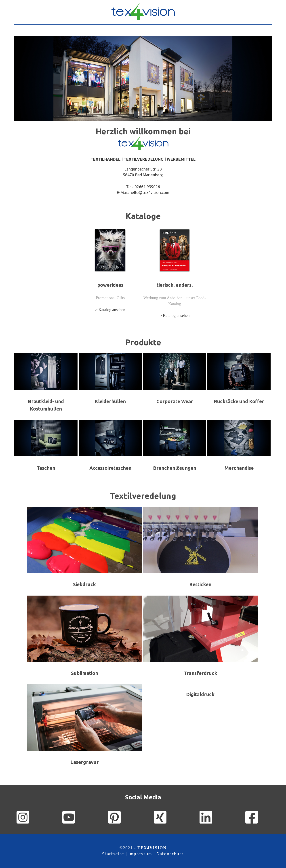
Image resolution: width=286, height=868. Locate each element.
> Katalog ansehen (110, 310)
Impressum (140, 854)
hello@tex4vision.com (149, 192)
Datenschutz (170, 854)
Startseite (113, 854)
